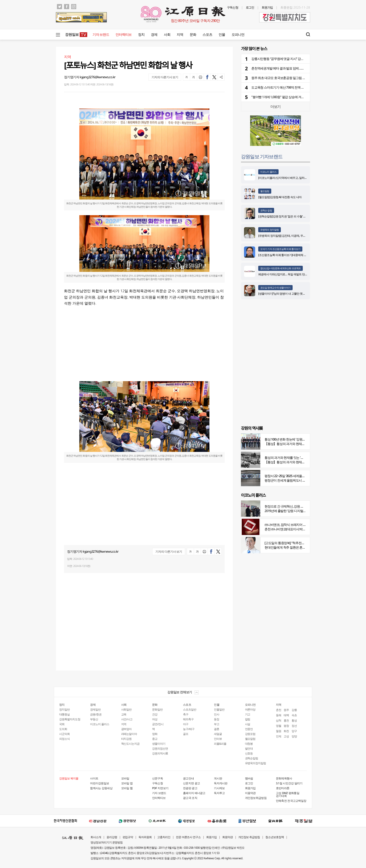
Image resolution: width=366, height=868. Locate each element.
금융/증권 (96, 714)
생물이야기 (159, 744)
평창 (286, 726)
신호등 (249, 753)
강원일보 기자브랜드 (262, 156)
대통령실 (64, 714)
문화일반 (157, 709)
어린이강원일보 (100, 783)
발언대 (249, 748)
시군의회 (64, 734)
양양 (294, 736)
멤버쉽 (249, 778)
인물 (222, 34)
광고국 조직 (190, 798)
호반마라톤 (283, 788)
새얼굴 (218, 734)
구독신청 (233, 7)
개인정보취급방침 (256, 798)
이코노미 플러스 (268, 172)
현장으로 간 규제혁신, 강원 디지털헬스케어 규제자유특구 (302, 506)
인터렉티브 (124, 34)
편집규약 (128, 837)
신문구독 (157, 778)
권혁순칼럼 (252, 758)
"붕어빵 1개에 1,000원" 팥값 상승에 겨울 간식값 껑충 (286, 97)
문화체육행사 (284, 778)
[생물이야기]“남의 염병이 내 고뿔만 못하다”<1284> (288, 293)
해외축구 (188, 719)
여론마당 (250, 709)
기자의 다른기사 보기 (165, 77)
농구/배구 (189, 729)
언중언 (249, 729)
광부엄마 (126, 729)
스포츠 (207, 34)
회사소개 (96, 837)
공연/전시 (158, 724)
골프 (186, 734)
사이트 (94, 778)
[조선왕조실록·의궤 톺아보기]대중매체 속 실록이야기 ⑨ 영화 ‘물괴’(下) (299, 255)
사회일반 (126, 709)
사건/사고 (127, 719)
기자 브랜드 (101, 34)
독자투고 (219, 793)
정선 (294, 726)
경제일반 (95, 709)
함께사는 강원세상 (101, 788)
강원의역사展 (160, 753)
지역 (180, 34)
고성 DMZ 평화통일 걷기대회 (288, 794)
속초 (294, 715)
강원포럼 (250, 734)
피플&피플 (220, 744)
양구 (294, 731)
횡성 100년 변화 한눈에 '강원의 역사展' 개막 (293, 439)
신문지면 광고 (191, 783)
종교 (155, 739)
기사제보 (219, 788)
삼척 (279, 720)
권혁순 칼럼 (266, 210)
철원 (279, 731)
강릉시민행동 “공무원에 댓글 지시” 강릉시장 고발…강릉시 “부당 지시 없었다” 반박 (305, 59)
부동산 (94, 719)
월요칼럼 (265, 191)
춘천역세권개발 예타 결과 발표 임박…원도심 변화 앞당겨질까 (292, 68)
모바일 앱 (127, 783)
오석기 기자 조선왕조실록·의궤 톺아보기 (280, 249)
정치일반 (64, 709)
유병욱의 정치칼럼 (270, 230)
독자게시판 (221, 783)
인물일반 (219, 709)
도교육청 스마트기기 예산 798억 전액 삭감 (279, 87)
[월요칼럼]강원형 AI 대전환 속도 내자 (280, 197)
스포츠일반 (190, 709)
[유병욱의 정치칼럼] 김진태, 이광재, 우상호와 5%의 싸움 (291, 236)
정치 (141, 34)
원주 (286, 710)
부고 (217, 724)
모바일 (125, 778)
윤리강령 (112, 837)
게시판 (218, 778)
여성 (155, 719)
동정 (217, 719)
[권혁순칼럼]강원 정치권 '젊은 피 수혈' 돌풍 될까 (286, 216)
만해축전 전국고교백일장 (291, 801)
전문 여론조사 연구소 (188, 837)
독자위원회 (145, 837)
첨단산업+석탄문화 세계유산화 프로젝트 (280, 268)
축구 (186, 714)
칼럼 (248, 719)
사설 (248, 724)
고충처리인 (164, 837)
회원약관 (228, 837)
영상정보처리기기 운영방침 (107, 842)
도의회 (63, 729)
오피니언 (238, 34)
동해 (279, 715)
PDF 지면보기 (160, 788)
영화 (155, 734)
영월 (279, 726)
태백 (286, 715)
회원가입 (267, 7)
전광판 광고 (190, 788)
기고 (248, 714)
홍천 (286, 720)
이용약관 (250, 793)
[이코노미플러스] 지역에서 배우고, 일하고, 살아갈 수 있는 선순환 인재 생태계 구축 (306, 178)
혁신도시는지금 (130, 744)
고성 (286, 736)
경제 (154, 34)
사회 (167, 34)
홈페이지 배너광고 (194, 793)
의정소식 (64, 739)
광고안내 (188, 778)
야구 (186, 724)
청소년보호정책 (275, 837)
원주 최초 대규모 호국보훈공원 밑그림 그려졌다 (283, 78)
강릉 (294, 710)
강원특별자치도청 (70, 719)
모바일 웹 (127, 788)
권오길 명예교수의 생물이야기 (275, 288)
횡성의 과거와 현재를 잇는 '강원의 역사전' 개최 (295, 458)
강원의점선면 (160, 748)
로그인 (250, 7)
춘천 (279, 710)
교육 (124, 714)
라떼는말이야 (129, 734)
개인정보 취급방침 (249, 837)
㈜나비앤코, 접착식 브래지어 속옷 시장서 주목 (295, 525)
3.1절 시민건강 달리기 (289, 783)
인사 (217, 714)
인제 (279, 736)
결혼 (217, 729)
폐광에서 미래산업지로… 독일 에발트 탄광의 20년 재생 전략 (293, 274)
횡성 (294, 720)
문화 (193, 34)
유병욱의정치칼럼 (256, 763)
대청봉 (249, 744)
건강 (155, 714)
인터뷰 (218, 739)
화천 (286, 731)
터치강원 (126, 739)
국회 (62, 724)
